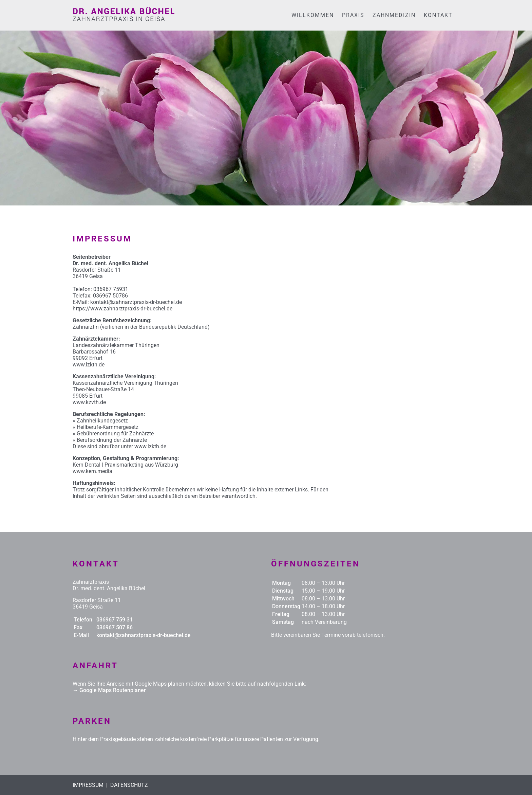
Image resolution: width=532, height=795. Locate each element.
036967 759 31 (115, 620)
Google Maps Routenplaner (113, 690)
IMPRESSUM (88, 785)
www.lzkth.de (89, 365)
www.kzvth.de (89, 402)
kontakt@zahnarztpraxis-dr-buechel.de (144, 635)
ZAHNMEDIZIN (394, 15)
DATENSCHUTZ (129, 785)
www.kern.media (92, 471)
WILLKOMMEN (313, 15)
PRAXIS (353, 15)
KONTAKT (438, 15)
